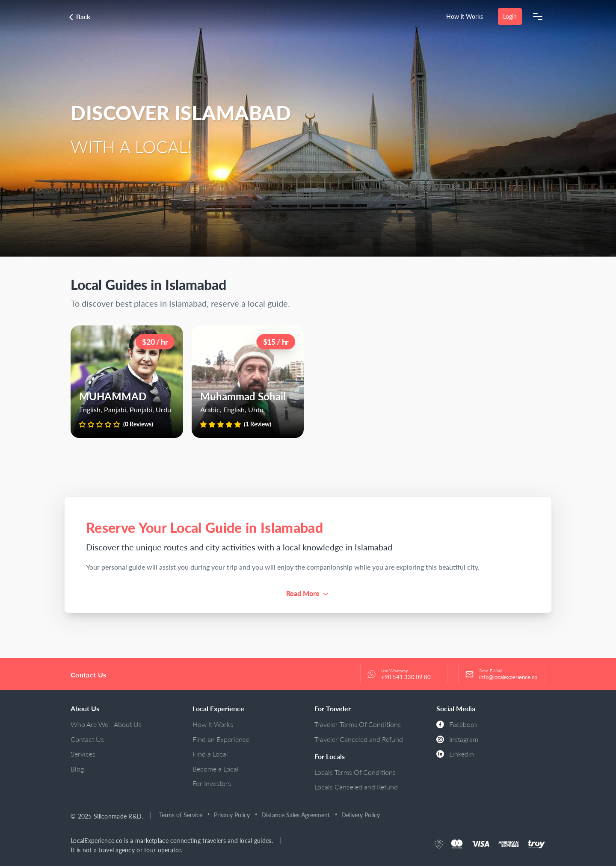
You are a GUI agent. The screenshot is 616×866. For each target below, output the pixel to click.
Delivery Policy (361, 815)
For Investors (212, 783)
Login (510, 16)
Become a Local (216, 769)
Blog (77, 769)
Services (83, 754)
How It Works (213, 724)
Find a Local (210, 754)
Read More (303, 593)
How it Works (465, 16)
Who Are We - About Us (106, 724)
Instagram (457, 739)
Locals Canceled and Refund (356, 787)
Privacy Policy (232, 815)
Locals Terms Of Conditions (355, 772)
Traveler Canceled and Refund (359, 739)
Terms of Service (181, 815)
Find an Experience (221, 739)
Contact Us (87, 739)
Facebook (457, 724)
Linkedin (455, 754)
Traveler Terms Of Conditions (358, 724)
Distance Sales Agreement (296, 815)
